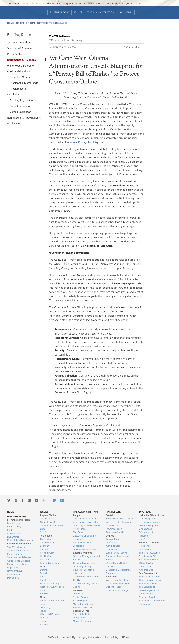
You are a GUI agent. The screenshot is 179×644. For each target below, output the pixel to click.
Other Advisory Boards (84, 549)
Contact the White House (119, 584)
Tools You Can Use (116, 532)
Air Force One (146, 570)
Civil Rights (46, 539)
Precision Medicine (83, 607)
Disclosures (14, 123)
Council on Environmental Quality (86, 578)
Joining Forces (80, 597)
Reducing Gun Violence (52, 587)
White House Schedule (20, 66)
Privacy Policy (111, 637)
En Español (54, 637)
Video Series (145, 529)
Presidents (144, 546)
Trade (43, 611)
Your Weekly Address (19, 42)
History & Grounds (149, 543)
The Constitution (147, 587)
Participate (113, 512)
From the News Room (19, 520)
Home (11, 23)
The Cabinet (79, 532)
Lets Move (78, 594)
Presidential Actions (18, 71)
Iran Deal (45, 560)
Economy (45, 546)
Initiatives (78, 590)
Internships (112, 549)
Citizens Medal (113, 587)
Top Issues (46, 536)
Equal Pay (45, 580)
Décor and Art (146, 532)
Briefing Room (60, 12)
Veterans (44, 621)
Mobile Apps (112, 525)
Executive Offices (83, 553)
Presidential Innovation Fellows (117, 558)
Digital (109, 515)
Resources (144, 604)
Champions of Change (117, 590)
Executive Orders (20, 77)
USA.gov (127, 637)
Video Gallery (14, 533)
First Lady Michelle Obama (87, 525)
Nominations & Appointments (24, 118)
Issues (78, 12)
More (43, 566)
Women (44, 624)
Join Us (110, 536)
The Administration (101, 12)
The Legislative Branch (151, 580)
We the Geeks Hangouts (118, 522)
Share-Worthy (14, 527)
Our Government (148, 573)
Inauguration (79, 618)
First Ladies (145, 549)
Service (44, 594)
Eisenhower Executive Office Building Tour (150, 524)
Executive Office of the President (84, 537)
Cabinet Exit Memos (50, 522)
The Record (46, 519)
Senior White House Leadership (83, 544)
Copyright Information (90, 637)
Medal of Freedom (82, 621)
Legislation (13, 94)
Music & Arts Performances (21, 540)
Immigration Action (49, 563)
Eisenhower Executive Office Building (150, 561)
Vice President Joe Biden (86, 522)
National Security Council (86, 584)
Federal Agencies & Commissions (149, 592)
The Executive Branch (150, 577)
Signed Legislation (21, 106)
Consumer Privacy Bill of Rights (84, 142)
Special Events (81, 611)
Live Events (13, 537)
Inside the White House (151, 515)
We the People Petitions (118, 580)
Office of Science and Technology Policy (84, 565)
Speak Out (112, 577)
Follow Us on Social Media (119, 519)
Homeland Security (50, 584)
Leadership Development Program (119, 572)
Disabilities (45, 573)
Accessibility (69, 637)
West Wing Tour (147, 519)
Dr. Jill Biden (79, 529)
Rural (43, 590)
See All (44, 532)
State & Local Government (152, 601)
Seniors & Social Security (53, 601)
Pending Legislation (21, 100)
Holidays (143, 536)
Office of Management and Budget (86, 558)
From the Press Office (19, 544)
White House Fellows (117, 553)
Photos (11, 530)
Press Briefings (16, 54)
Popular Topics (48, 515)
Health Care (46, 556)
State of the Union (82, 614)
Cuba (43, 529)
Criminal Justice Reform (52, 525)
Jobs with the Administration (113, 544)
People (77, 515)
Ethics (43, 577)
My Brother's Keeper (83, 604)
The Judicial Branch (149, 584)
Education (45, 549)
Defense (44, 570)
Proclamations (18, 89)
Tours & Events (114, 539)
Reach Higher (80, 601)
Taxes (43, 604)
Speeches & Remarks (20, 48)
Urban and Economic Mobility (51, 616)
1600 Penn (126, 12)
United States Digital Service (116, 565)
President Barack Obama (86, 519)
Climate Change (48, 543)
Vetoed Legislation (21, 112)
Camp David (145, 566)
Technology (46, 607)
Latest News (13, 523)
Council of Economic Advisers (83, 572)
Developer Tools (114, 529)
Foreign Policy (47, 553)
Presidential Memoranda (24, 83)
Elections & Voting (148, 597)
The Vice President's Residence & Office (149, 554)
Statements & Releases (52, 23)
